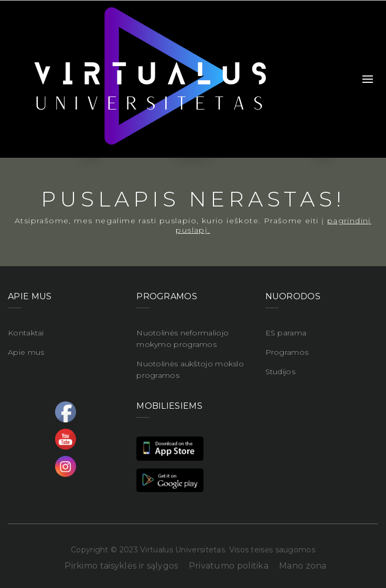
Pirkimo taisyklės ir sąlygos (121, 566)
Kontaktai (26, 333)
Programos (287, 352)
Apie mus (26, 352)
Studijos (280, 372)
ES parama (286, 333)
